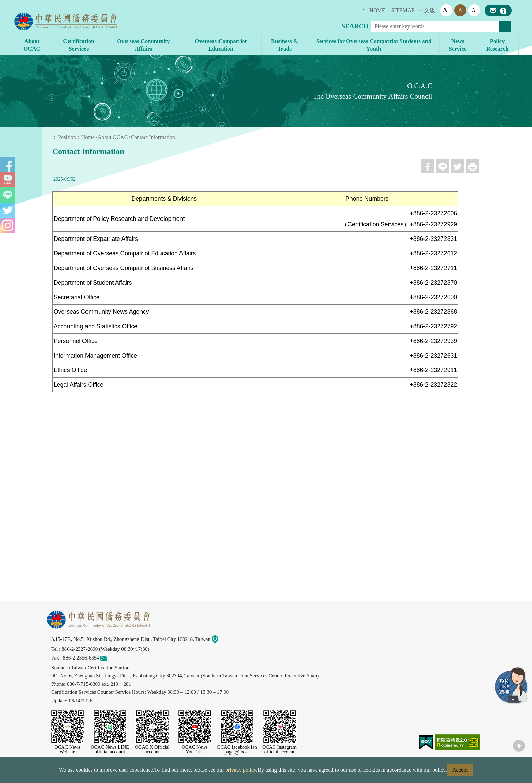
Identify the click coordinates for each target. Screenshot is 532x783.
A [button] (446, 10)
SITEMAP (403, 10)
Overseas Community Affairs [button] (143, 45)
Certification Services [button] (79, 45)
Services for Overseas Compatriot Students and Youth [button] (374, 45)
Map (219, 639)
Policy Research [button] (497, 45)
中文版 (427, 10)
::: (364, 10)
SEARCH (355, 26)
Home (88, 137)
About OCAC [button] (32, 45)
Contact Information (153, 137)
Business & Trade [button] (285, 45)
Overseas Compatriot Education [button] (221, 45)
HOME (377, 10)
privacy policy (241, 770)
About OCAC (113, 137)
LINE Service (512, 686)
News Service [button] (458, 45)
